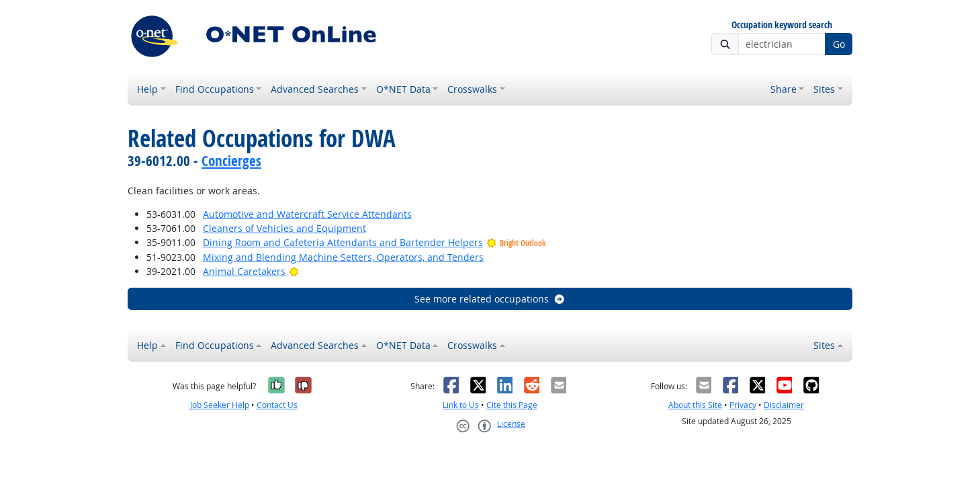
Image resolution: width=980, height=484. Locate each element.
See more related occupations (490, 299)
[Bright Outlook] (294, 271)
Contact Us (277, 405)
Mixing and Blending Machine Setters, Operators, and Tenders (343, 257)
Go (839, 44)
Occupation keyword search (782, 25)
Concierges (231, 161)
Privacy (743, 405)
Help (147, 89)
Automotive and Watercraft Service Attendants (307, 214)
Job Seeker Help (220, 405)
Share (784, 89)
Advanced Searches (315, 89)
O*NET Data (403, 89)
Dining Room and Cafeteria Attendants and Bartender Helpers (343, 242)
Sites (824, 89)
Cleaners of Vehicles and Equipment (284, 228)
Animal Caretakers (244, 271)
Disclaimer (784, 405)
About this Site (695, 405)
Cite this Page (512, 405)
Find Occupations (215, 89)
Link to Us (461, 405)
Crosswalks (472, 89)
